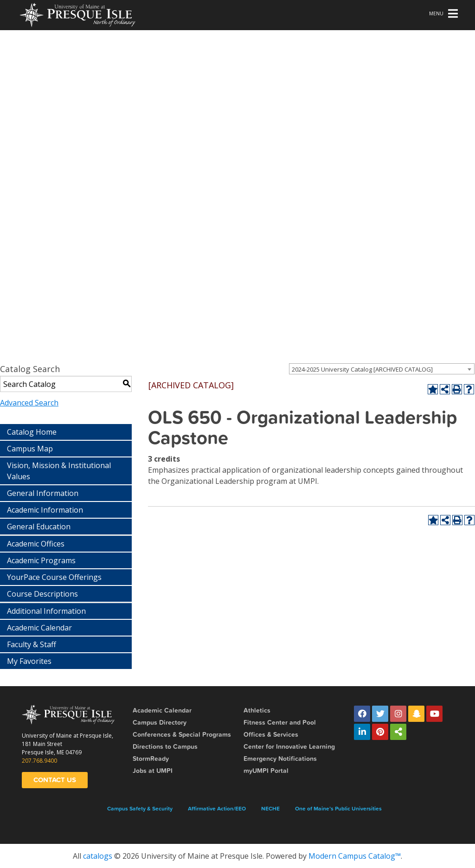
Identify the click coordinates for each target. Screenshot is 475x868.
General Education (39, 527)
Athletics (257, 710)
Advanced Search (29, 403)
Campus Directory (160, 723)
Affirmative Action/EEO (217, 809)
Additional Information (46, 611)
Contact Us (55, 780)
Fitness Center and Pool (280, 723)
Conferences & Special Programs (182, 735)
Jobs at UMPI (153, 771)
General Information (43, 493)
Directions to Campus (165, 747)
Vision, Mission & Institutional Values (59, 471)
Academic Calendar (39, 628)
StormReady (151, 759)
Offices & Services (271, 735)
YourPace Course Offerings (54, 577)
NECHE (270, 809)
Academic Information (45, 510)
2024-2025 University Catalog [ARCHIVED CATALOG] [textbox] (362, 369)
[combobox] (382, 369)
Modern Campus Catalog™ (355, 856)
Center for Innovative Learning (289, 747)
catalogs (98, 856)
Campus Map (30, 449)
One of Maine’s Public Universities (338, 809)
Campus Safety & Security (140, 809)
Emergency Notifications (280, 759)
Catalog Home (32, 432)
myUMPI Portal (266, 771)
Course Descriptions (42, 594)
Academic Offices (36, 544)
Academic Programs (41, 560)
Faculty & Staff (32, 644)
